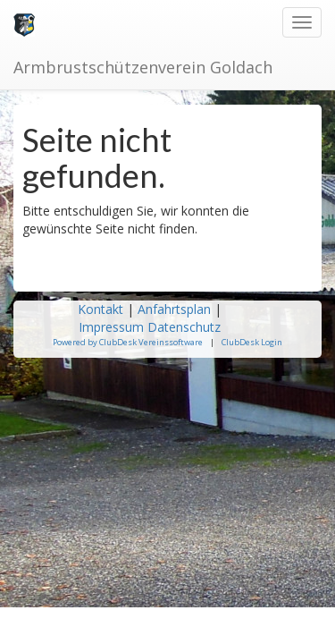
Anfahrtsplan (174, 309)
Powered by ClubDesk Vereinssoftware (128, 342)
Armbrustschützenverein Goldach (143, 67)
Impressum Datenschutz (151, 327)
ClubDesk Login (252, 342)
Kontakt (100, 309)
